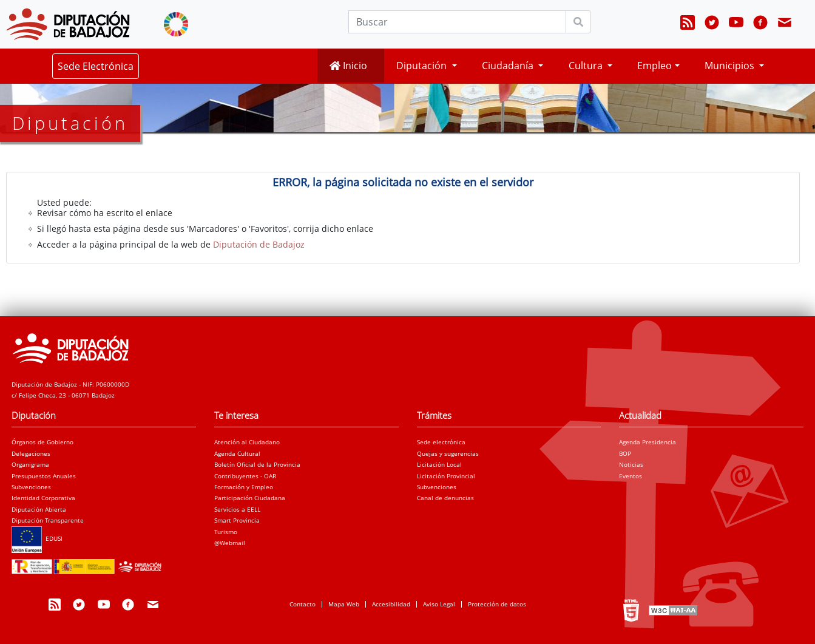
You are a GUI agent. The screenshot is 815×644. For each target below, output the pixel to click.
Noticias (631, 464)
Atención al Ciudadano (247, 442)
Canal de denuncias (445, 498)
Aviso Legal (439, 604)
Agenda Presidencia (648, 442)
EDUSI (37, 538)
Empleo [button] (654, 66)
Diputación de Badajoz (259, 244)
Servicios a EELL (237, 509)
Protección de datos (497, 604)
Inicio (348, 66)
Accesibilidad (391, 604)
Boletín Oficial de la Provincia (257, 464)
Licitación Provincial (446, 476)
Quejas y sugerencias (448, 453)
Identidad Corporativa (43, 498)
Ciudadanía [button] (509, 66)
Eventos (631, 476)
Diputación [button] (423, 66)
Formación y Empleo (244, 487)
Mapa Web (344, 604)
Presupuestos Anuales (44, 476)
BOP (625, 453)
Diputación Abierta (39, 509)
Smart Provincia (237, 520)
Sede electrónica (441, 442)
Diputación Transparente (48, 520)
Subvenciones (31, 487)
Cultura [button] (587, 66)
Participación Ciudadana (250, 498)
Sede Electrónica (96, 66)
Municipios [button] (731, 66)
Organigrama (30, 464)
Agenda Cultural (237, 453)
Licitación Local (439, 464)
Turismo (226, 532)
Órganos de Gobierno (42, 442)
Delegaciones (31, 453)
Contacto (303, 604)
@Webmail (230, 543)
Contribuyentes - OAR (245, 476)
